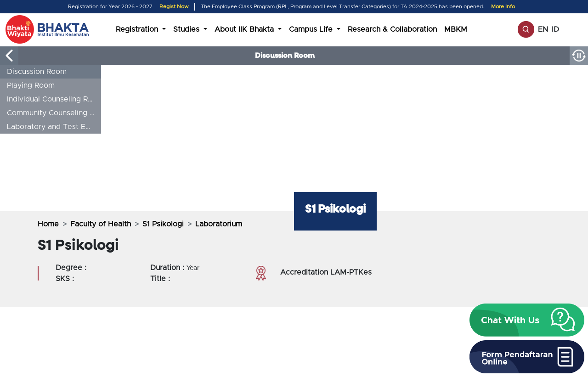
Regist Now (174, 7)
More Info (503, 7)
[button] (527, 320)
